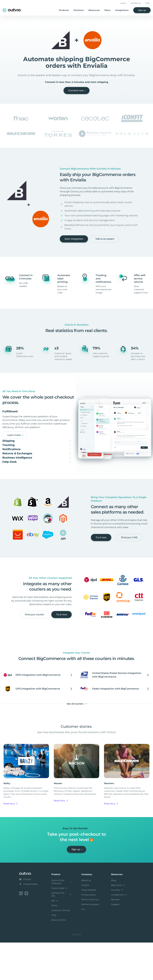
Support (115, 942)
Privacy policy (89, 933)
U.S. (83, 947)
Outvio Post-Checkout (62, 920)
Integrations (122, 10)
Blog (114, 918)
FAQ (147, 3)
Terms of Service (90, 938)
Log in (123, 3)
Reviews (115, 938)
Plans (107, 10)
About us (86, 918)
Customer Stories (61, 948)
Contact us (136, 3)
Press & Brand (89, 928)
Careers (85, 923)
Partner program (90, 942)
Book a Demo (59, 958)
